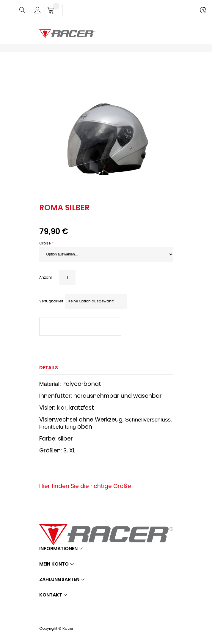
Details (49, 368)
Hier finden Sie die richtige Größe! (86, 486)
